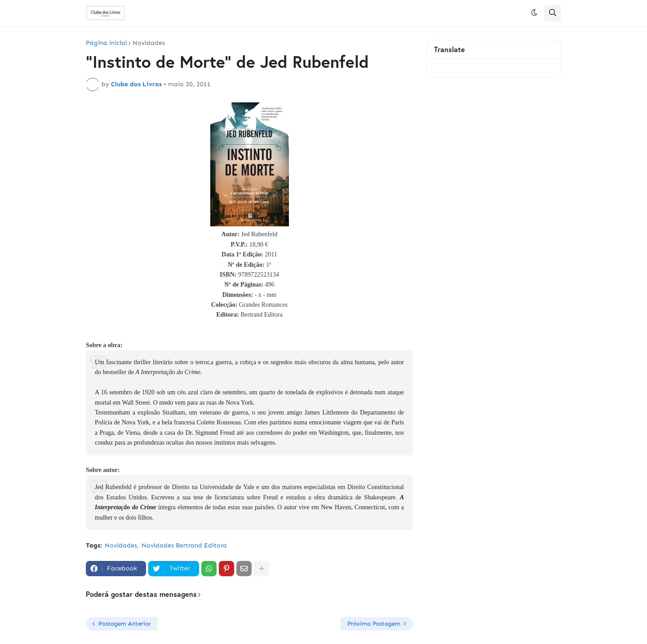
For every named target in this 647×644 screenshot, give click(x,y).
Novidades (149, 43)
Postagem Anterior (125, 624)
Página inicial (106, 43)
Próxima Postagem (374, 624)
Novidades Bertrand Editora (184, 545)
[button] (534, 13)
